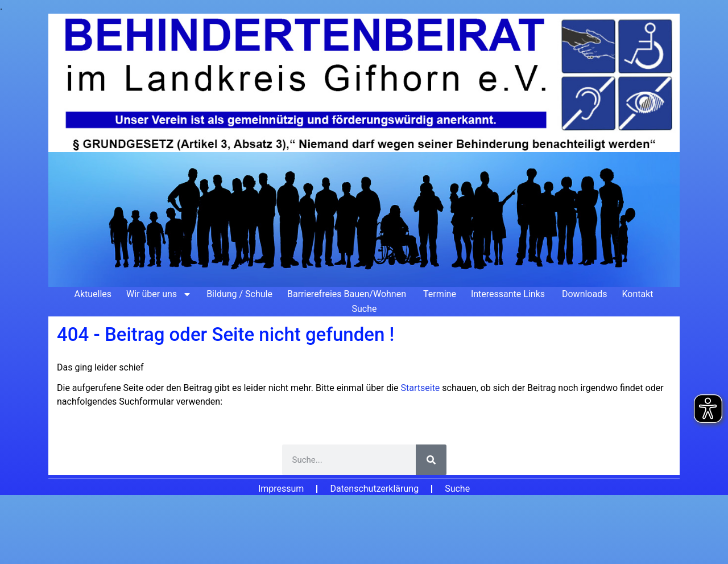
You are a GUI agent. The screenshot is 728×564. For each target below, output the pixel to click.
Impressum (281, 489)
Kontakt (637, 294)
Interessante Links (509, 294)
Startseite (422, 388)
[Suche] (431, 460)
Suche (365, 309)
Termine (440, 294)
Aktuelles (93, 294)
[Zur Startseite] (364, 150)
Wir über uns (159, 294)
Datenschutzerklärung (374, 489)
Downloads (584, 294)
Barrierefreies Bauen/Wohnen (348, 294)
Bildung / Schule (239, 294)
